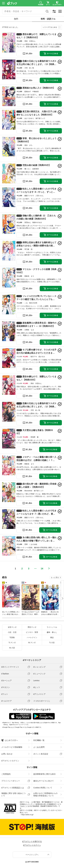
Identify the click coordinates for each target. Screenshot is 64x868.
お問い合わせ (7, 754)
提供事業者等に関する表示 (44, 774)
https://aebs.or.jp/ (27, 815)
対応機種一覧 (39, 740)
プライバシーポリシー (11, 781)
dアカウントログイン (10, 761)
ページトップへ (32, 855)
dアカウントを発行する (32, 841)
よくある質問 (39, 747)
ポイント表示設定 (41, 754)
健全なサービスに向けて (44, 781)
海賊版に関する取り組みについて (13, 794)
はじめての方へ (10, 740)
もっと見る (55, 577)
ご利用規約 (6, 774)
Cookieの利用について (43, 788)
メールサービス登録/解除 (12, 747)
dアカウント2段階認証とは (13, 788)
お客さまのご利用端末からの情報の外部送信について (45, 794)
